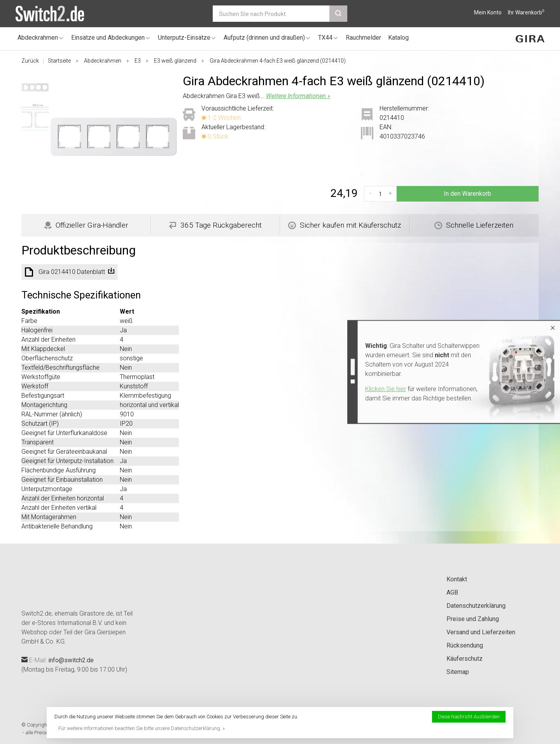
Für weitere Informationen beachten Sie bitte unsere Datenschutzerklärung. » (142, 728)
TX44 (325, 38)
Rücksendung (465, 645)
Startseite (59, 61)
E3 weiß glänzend (175, 61)
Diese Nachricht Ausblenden (469, 717)
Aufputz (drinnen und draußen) (264, 38)
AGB (452, 592)
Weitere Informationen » (298, 96)
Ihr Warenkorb (526, 12)
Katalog (398, 38)
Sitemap (458, 672)
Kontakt (457, 579)
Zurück (30, 61)
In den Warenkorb (467, 194)
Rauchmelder (363, 38)
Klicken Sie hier (386, 389)
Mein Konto (488, 12)
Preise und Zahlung (473, 619)
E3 (138, 61)
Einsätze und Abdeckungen (108, 38)
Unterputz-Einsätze (184, 38)
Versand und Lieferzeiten (481, 632)
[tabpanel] (114, 137)
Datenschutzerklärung (476, 606)
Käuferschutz (465, 659)
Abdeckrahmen (38, 38)
